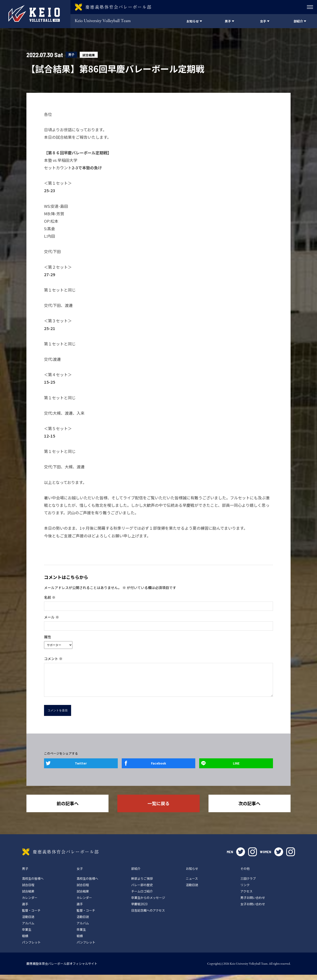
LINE (236, 768)
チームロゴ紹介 (142, 896)
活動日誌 (28, 922)
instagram (252, 857)
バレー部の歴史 (142, 890)
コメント (53, 659)
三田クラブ (248, 884)
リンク (245, 890)
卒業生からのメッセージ (148, 903)
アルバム (28, 928)
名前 (50, 597)
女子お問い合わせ (253, 909)
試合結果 (89, 55)
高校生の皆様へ (33, 884)
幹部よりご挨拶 (142, 884)
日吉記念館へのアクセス (148, 916)
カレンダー (30, 903)
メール (52, 617)
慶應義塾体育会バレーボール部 (60, 857)
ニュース (192, 884)
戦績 (25, 941)
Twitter (81, 768)
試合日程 (28, 890)
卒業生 (27, 935)
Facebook (158, 768)
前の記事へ (68, 809)
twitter (241, 857)
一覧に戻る (158, 809)
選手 (25, 909)
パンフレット (31, 947)
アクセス (246, 896)
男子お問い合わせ (253, 903)
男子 (71, 55)
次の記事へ (249, 809)
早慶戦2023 (139, 909)
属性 (48, 637)
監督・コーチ (31, 916)
